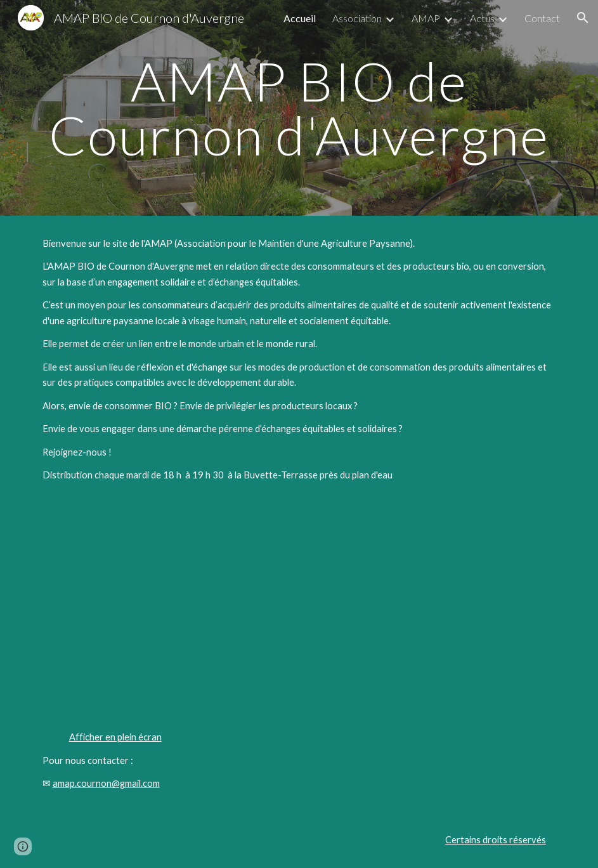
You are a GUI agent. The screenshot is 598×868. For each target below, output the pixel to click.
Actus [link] (482, 18)
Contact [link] (542, 18)
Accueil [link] (300, 18)
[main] (299, 108)
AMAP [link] (426, 18)
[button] (583, 18)
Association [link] (357, 18)
